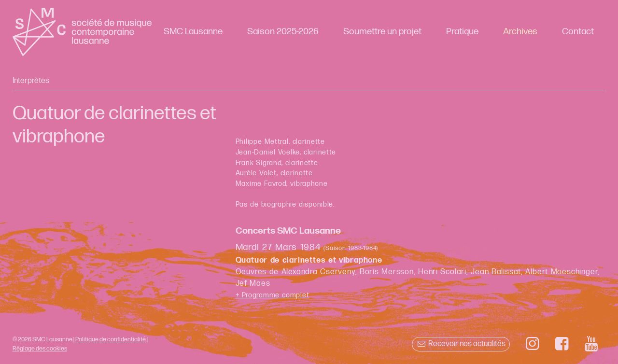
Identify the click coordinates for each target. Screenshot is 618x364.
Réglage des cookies (40, 349)
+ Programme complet (273, 295)
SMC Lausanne (193, 32)
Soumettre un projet (382, 32)
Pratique (462, 32)
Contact (578, 32)
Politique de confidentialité (111, 339)
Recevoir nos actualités (461, 344)
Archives (520, 32)
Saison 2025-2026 (283, 32)
